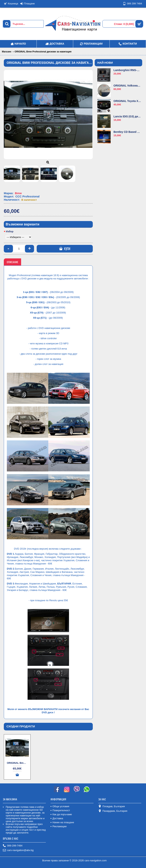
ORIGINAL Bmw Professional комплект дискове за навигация (18, 763)
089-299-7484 (13, 846)
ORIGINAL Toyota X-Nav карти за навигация (127, 101)
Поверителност (60, 810)
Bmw (18, 193)
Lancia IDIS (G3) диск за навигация (127, 116)
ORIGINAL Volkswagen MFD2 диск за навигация (127, 86)
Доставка (57, 818)
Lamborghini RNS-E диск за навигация (127, 70)
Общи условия (60, 806)
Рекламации (59, 826)
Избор (10, 231)
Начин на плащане (62, 822)
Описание (12, 262)
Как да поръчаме (61, 814)
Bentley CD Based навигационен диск (127, 132)
